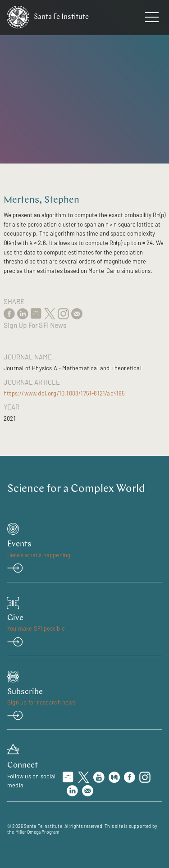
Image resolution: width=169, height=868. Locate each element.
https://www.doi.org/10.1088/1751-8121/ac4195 (64, 393)
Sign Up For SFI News (35, 325)
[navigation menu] (152, 19)
